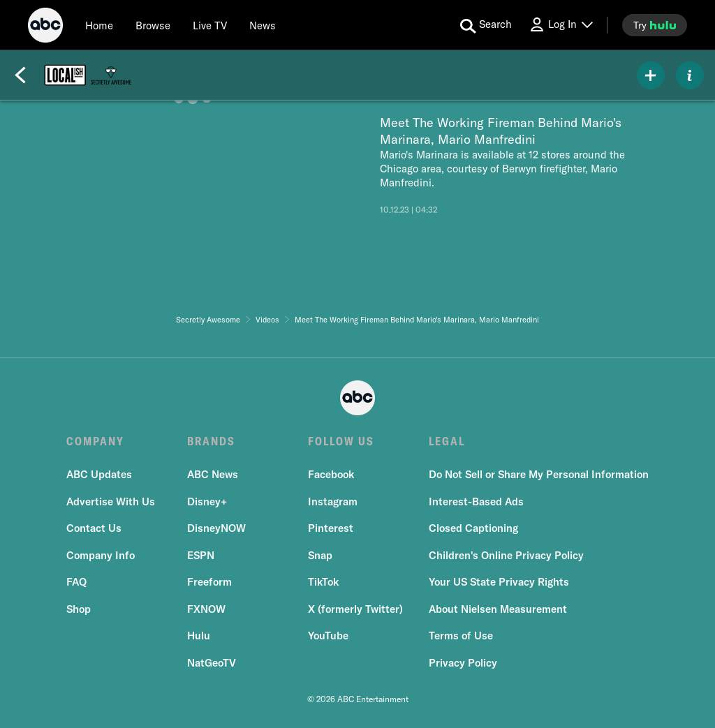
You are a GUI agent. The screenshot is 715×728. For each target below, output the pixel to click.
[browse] (153, 25)
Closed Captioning (473, 528)
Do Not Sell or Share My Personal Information (539, 474)
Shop (79, 609)
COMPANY (95, 441)
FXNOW (206, 609)
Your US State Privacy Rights (499, 582)
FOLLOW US (341, 441)
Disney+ (207, 502)
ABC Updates (99, 474)
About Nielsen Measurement (498, 609)
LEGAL (447, 441)
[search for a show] (486, 25)
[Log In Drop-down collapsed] (561, 25)
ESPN (201, 555)
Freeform (209, 582)
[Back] (20, 75)
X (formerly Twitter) (355, 609)
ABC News (213, 474)
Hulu (199, 636)
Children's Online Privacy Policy (506, 555)
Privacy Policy (463, 663)
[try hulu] (655, 25)
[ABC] (45, 27)
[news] (263, 25)
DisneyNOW (216, 528)
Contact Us (94, 528)
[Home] (99, 25)
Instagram (333, 502)
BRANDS (211, 441)
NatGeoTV (212, 663)
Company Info (101, 555)
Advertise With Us (111, 502)
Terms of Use (461, 636)
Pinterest (331, 528)
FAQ (76, 582)
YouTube (328, 636)
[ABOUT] (690, 75)
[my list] (651, 75)
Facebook (331, 474)
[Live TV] (210, 25)
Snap (320, 555)
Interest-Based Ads (476, 502)
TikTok (323, 582)
